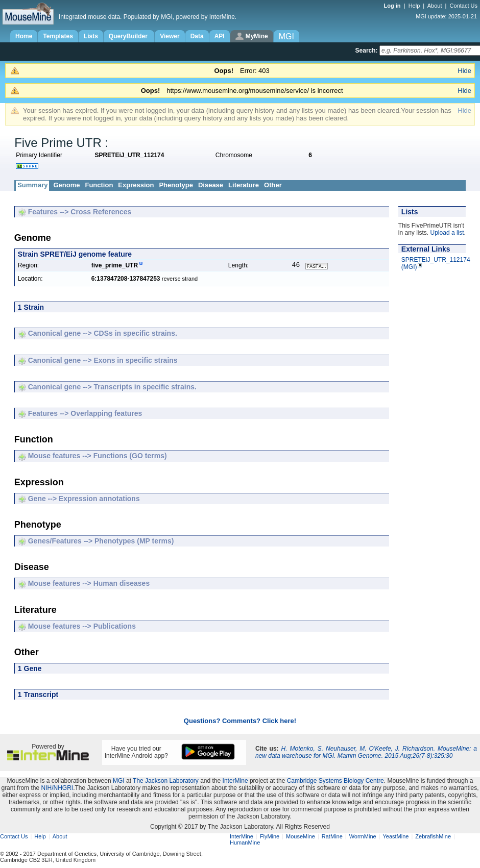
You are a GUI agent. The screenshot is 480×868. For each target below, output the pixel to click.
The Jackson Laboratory (166, 782)
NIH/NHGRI (57, 789)
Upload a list (447, 233)
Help (414, 6)
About (435, 6)
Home (24, 36)
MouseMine (301, 837)
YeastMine (395, 837)
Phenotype (176, 185)
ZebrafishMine (433, 837)
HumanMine (245, 844)
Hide (464, 71)
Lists (91, 36)
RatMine (332, 837)
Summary (32, 185)
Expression (136, 185)
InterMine (235, 782)
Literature (244, 185)
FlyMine (270, 837)
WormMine (363, 837)
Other (273, 185)
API (220, 36)
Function (99, 185)
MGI (119, 782)
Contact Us (464, 6)
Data (197, 36)
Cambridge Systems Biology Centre (335, 782)
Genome (66, 185)
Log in (393, 6)
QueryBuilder (129, 36)
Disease (211, 185)
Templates (58, 36)
